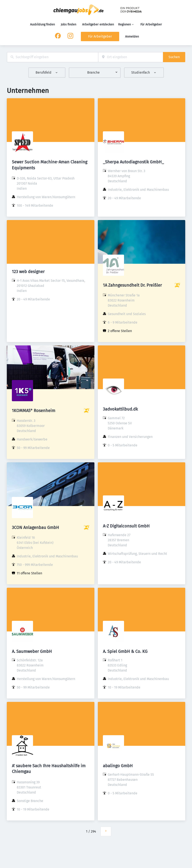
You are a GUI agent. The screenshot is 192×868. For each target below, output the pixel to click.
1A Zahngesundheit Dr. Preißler (132, 285)
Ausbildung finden (42, 25)
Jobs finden (68, 25)
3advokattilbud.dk (120, 409)
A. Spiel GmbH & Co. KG (125, 651)
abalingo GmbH (118, 766)
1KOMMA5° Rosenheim (34, 411)
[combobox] (52, 57)
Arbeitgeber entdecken (98, 25)
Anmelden (132, 37)
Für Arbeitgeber (151, 25)
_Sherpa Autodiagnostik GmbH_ (133, 162)
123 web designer (28, 272)
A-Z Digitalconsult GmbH (126, 526)
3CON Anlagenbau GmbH (35, 527)
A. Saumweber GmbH (32, 651)
